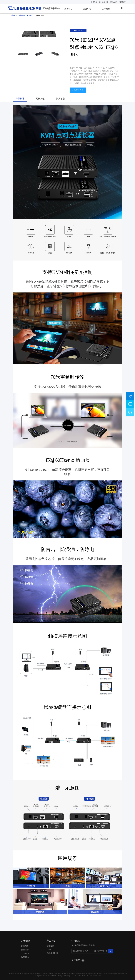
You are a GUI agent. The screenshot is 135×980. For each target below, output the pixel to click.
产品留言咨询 (78, 90)
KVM (29, 16)
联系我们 (114, 2)
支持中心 (87, 9)
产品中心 (21, 16)
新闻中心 (69, 9)
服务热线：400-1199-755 (99, 2)
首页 (13, 16)
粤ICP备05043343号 (94, 976)
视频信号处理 (52, 953)
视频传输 (50, 946)
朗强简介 (25, 946)
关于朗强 (106, 9)
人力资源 (25, 954)
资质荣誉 (25, 950)
